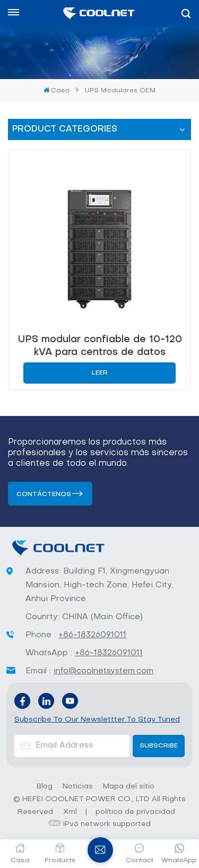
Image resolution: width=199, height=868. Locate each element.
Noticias (78, 787)
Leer (100, 373)
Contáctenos (44, 494)
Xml (70, 812)
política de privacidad (135, 812)
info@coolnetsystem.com (103, 671)
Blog (45, 787)
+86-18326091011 (92, 635)
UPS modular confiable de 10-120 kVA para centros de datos (100, 346)
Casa (57, 90)
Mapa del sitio (129, 787)
